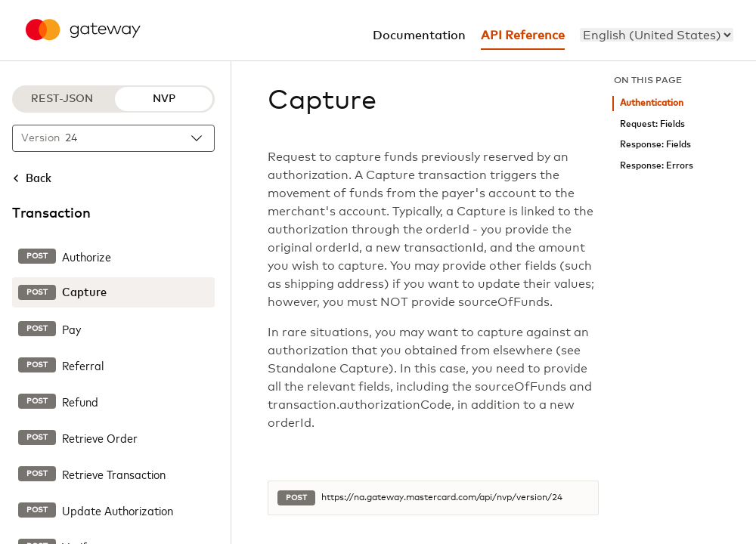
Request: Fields (652, 124)
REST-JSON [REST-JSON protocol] (62, 99)
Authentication (652, 103)
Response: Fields (655, 145)
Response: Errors (657, 166)
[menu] (657, 35)
